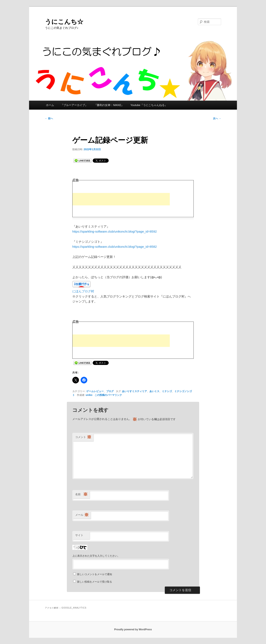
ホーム (50, 105)
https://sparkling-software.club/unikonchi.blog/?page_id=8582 (115, 247)
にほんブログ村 (83, 291)
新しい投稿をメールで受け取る (95, 582)
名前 (81, 495)
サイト (79, 535)
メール (82, 515)
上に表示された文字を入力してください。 (96, 556)
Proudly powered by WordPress (133, 629)
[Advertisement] (121, 199)
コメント (83, 437)
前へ (49, 118)
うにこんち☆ (64, 22)
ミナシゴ (167, 391)
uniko (89, 395)
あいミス (154, 391)
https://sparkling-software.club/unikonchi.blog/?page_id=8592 (115, 231)
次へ (217, 118)
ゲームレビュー (95, 391)
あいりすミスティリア (134, 391)
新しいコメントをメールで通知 (95, 574)
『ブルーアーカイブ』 (74, 105)
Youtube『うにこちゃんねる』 (149, 105)
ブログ (110, 391)
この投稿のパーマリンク (108, 395)
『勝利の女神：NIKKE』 (109, 105)
